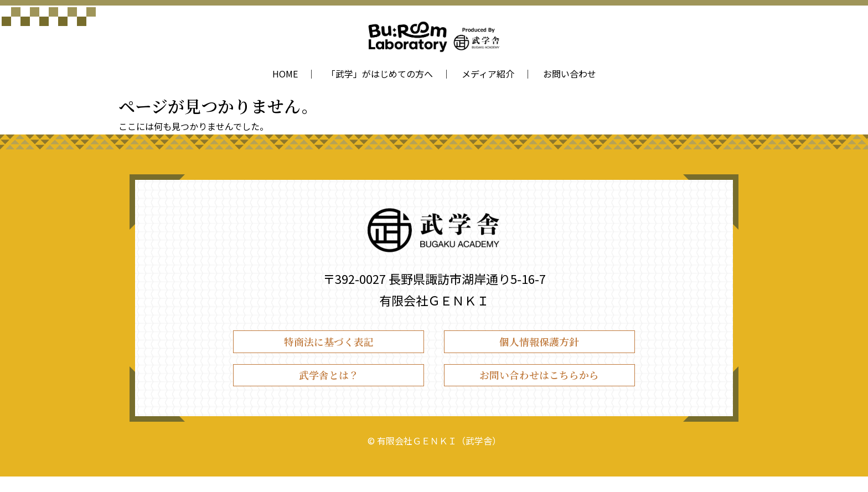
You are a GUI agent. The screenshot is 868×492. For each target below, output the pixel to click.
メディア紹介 (488, 74)
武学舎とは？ (329, 387)
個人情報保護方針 (539, 345)
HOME (285, 74)
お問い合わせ (570, 74)
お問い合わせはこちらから (539, 387)
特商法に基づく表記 (329, 345)
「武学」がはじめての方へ (380, 74)
